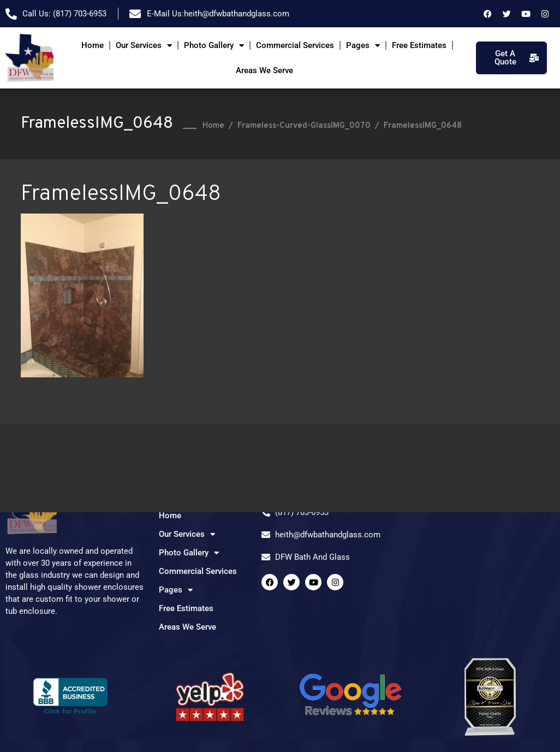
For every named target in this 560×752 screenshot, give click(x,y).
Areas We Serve (264, 70)
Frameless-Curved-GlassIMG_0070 (304, 126)
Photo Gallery (214, 46)
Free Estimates (419, 45)
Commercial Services (295, 45)
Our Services (144, 46)
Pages (363, 46)
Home (93, 45)
